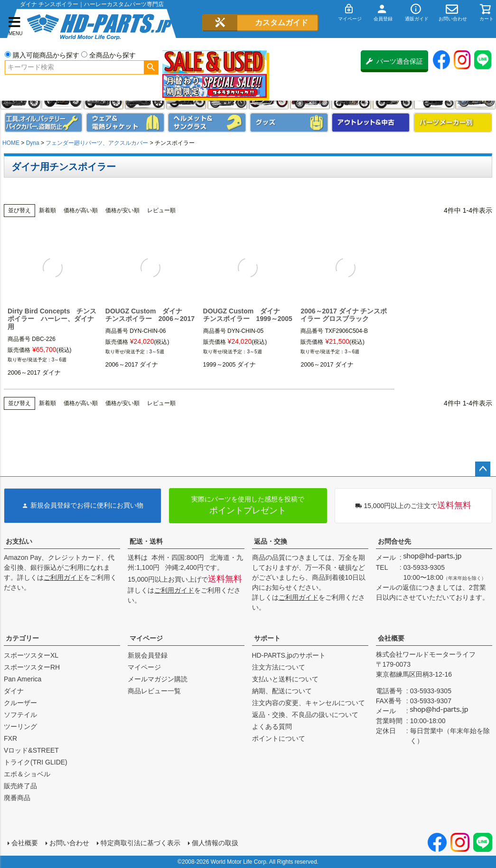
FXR (10, 738)
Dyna (33, 143)
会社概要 (391, 638)
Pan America (23, 679)
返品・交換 (271, 541)
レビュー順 (161, 210)
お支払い (19, 541)
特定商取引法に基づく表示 (140, 843)
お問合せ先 (394, 541)
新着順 (47, 210)
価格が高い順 (81, 210)
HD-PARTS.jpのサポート (289, 655)
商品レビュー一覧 (154, 691)
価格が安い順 (122, 210)
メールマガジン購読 (158, 679)
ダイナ (14, 691)
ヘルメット (207, 123)
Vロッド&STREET (31, 750)
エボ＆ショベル (27, 774)
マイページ (146, 638)
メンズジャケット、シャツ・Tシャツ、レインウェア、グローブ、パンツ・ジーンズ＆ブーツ (125, 123)
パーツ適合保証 (394, 61)
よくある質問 (272, 726)
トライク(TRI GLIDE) (36, 762)
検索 (151, 67)
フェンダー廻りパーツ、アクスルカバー (97, 143)
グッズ (289, 123)
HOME (11, 143)
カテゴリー (22, 638)
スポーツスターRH (32, 667)
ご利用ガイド (64, 577)
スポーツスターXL (31, 655)
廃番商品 (17, 798)
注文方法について (279, 667)
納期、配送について (282, 691)
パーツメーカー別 (453, 123)
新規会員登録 (148, 655)
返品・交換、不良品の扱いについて (305, 715)
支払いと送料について (285, 679)
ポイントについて (279, 738)
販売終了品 (20, 786)
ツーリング (20, 726)
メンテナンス (44, 123)
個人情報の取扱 (215, 843)
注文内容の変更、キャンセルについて (309, 703)
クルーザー (20, 703)
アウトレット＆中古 (371, 123)
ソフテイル (20, 715)
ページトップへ (483, 469)
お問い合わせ (69, 843)
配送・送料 (146, 541)
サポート (267, 638)
